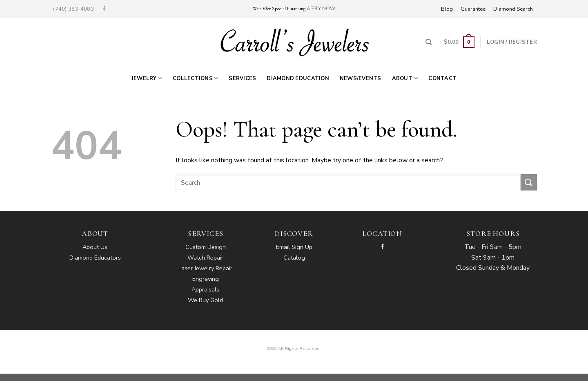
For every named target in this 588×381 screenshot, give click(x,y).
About (405, 78)
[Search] (429, 42)
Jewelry (147, 78)
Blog (447, 9)
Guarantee (473, 9)
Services (242, 78)
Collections (195, 78)
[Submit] (529, 182)
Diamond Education (298, 78)
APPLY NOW (321, 9)
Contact (442, 78)
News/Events (361, 78)
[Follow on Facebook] (104, 9)
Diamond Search (513, 9)
